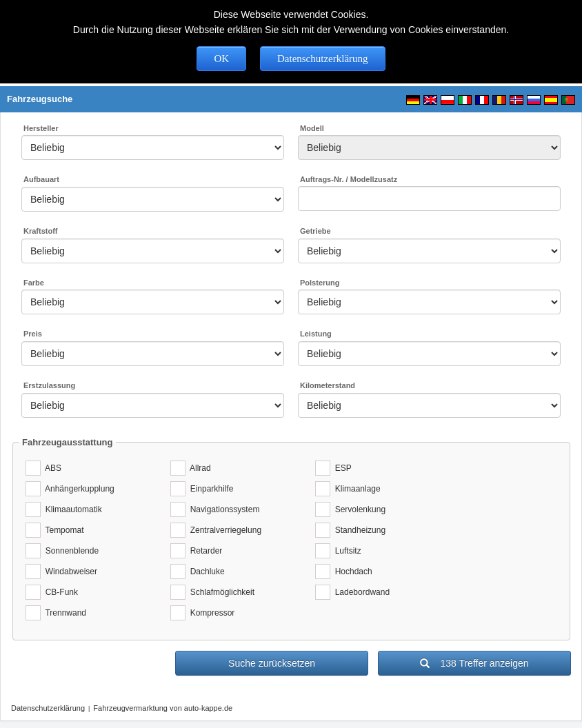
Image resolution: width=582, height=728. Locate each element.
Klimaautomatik (71, 509)
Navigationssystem (222, 509)
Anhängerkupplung (78, 489)
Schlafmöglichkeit (220, 592)
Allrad (198, 468)
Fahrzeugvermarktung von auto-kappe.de (163, 708)
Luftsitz (346, 551)
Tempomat (62, 530)
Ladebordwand (360, 592)
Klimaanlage (355, 489)
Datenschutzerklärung (323, 59)
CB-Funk (59, 592)
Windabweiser (69, 572)
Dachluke (205, 572)
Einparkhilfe (209, 489)
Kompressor (210, 613)
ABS (51, 468)
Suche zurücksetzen (272, 663)
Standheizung (358, 530)
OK (221, 59)
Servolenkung (358, 509)
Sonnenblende (70, 551)
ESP (341, 468)
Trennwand (63, 613)
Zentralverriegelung (223, 530)
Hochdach (351, 572)
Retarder (204, 551)
